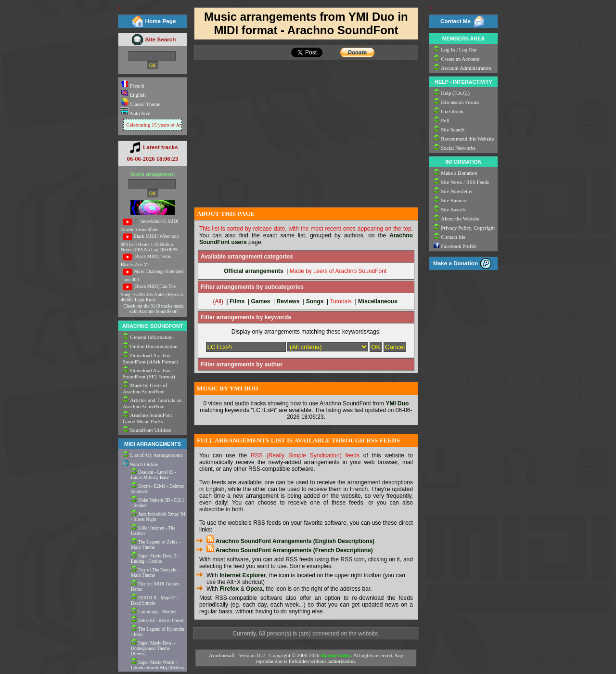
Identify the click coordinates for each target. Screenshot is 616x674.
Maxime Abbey (336, 655)
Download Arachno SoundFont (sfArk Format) (151, 358)
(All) (218, 301)
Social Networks (458, 148)
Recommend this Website (467, 139)
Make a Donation (459, 173)
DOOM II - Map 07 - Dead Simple (154, 600)
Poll (445, 120)
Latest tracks (160, 147)
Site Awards (453, 209)
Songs (315, 301)
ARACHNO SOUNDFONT (153, 326)
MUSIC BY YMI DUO (228, 388)
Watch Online (141, 464)
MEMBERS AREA (463, 39)
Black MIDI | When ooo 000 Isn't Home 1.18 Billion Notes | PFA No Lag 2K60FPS (150, 243)
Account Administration (466, 68)
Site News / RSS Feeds (465, 182)
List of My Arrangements (156, 455)
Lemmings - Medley (157, 612)
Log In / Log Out (459, 50)
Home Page (161, 21)
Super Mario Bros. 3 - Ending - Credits (155, 558)
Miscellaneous (378, 301)
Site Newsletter (457, 191)
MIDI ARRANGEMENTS (153, 444)
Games (260, 301)
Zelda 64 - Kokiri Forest (161, 620)
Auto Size (139, 113)
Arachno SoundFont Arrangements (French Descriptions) (290, 550)
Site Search (161, 39)
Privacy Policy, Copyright (468, 228)
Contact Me (456, 21)
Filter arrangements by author (242, 364)
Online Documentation (154, 346)
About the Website (460, 219)
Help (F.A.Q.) (455, 93)
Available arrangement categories (247, 257)
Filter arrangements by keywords (246, 317)
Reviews (288, 301)
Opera (254, 589)
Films (237, 301)
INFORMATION (463, 162)
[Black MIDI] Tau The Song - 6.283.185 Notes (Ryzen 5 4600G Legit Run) (152, 293)
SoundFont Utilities (150, 430)
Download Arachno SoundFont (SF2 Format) (149, 373)
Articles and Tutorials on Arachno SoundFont (152, 403)
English (133, 95)
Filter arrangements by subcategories (252, 287)
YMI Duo (397, 403)
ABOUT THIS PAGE (226, 214)
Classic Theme (144, 104)
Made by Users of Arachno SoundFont (145, 388)
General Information (151, 337)
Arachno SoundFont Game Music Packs (148, 418)
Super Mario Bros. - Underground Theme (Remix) (153, 648)
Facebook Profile (459, 246)
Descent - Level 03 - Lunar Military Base (154, 475)
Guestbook (452, 111)
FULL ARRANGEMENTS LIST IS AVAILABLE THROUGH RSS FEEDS (298, 440)
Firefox (229, 589)
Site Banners (454, 200)
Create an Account (460, 59)
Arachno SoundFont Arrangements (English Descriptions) (290, 541)
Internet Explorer (243, 575)
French (133, 86)
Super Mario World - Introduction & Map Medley (157, 665)
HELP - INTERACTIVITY (463, 82)
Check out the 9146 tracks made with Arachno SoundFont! (154, 309)
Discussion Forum (460, 102)
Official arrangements (253, 271)
